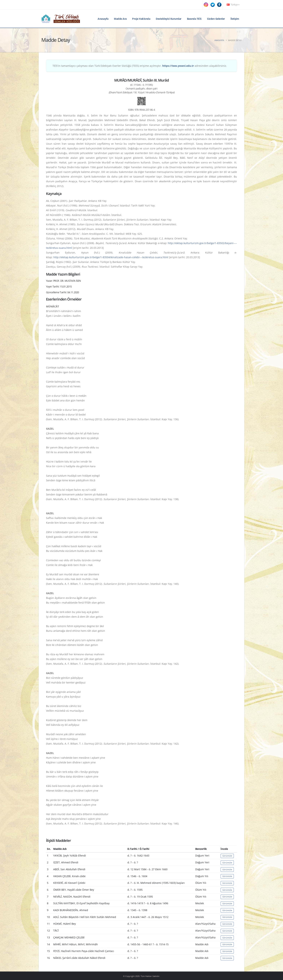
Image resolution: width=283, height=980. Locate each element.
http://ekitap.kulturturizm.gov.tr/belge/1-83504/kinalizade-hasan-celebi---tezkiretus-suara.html (111, 257)
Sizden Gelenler (216, 19)
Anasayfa (103, 19)
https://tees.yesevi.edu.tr (178, 66)
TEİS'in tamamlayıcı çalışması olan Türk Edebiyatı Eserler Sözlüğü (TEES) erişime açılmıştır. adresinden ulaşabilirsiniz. (140, 66)
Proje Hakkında (141, 19)
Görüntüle (227, 856)
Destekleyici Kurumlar (169, 19)
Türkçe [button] (233, 5)
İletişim (235, 19)
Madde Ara (120, 19)
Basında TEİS (194, 19)
